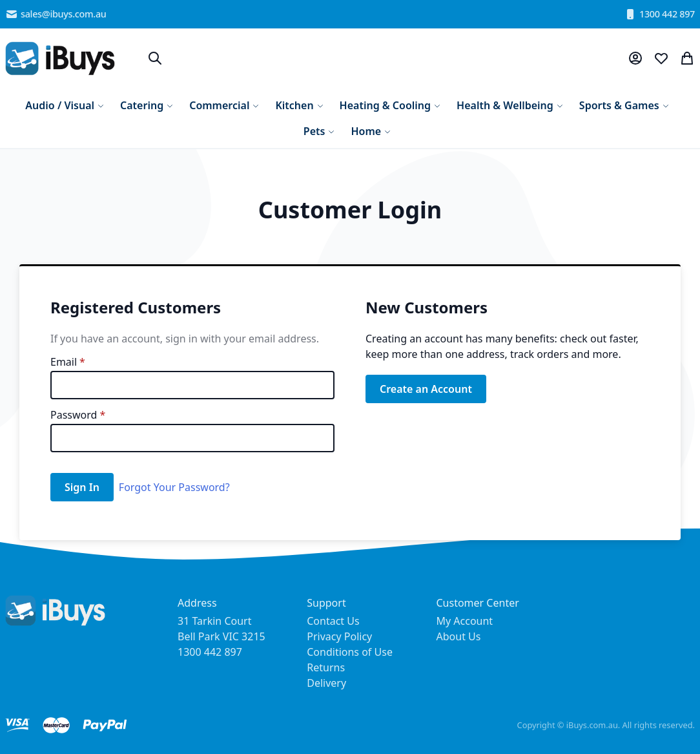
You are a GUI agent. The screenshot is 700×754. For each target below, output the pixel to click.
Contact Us (333, 621)
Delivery (326, 683)
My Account (465, 621)
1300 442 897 (659, 14)
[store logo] (60, 58)
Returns (326, 667)
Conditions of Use (350, 652)
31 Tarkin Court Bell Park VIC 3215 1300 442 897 (221, 636)
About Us (459, 636)
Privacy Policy (339, 636)
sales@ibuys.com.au (56, 14)
